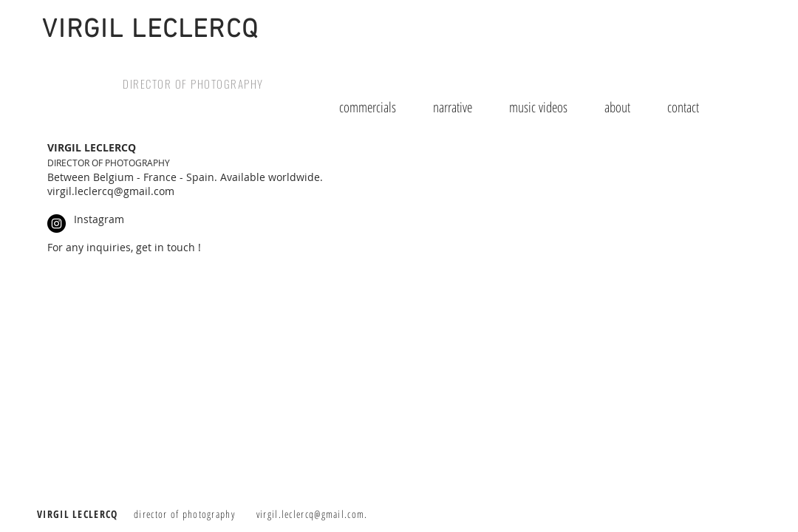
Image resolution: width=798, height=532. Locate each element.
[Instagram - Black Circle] (57, 224)
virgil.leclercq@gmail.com (311, 514)
